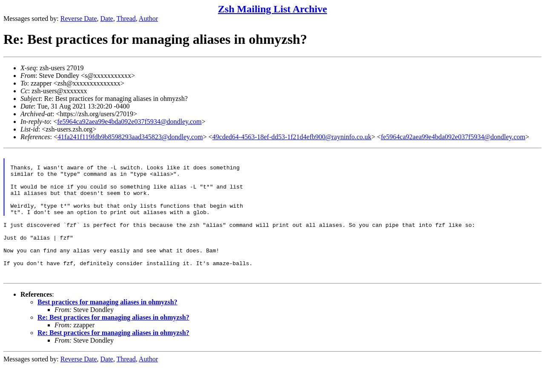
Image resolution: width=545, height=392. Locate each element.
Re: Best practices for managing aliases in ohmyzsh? (113, 343)
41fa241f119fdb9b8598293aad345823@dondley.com (130, 137)
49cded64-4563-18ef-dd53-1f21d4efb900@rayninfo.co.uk (292, 137)
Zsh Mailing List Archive (272, 9)
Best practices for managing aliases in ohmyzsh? (108, 328)
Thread (126, 19)
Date (107, 19)
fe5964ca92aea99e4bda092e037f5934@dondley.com (129, 122)
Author (148, 19)
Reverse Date (79, 19)
